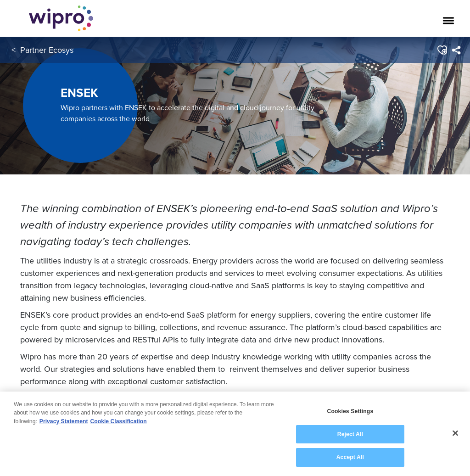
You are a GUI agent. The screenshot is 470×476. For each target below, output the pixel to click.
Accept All (350, 457)
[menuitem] (456, 50)
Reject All (350, 434)
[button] (442, 50)
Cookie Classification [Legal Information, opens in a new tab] (119, 421)
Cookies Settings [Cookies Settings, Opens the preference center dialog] (350, 411)
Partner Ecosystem (54, 50)
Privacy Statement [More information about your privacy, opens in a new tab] (64, 421)
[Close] (455, 433)
